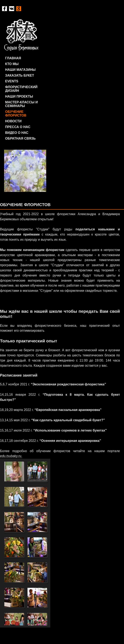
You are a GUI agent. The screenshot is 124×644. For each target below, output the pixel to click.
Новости (13, 121)
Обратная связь (20, 138)
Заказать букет (20, 75)
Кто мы (12, 64)
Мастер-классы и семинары (21, 104)
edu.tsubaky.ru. (11, 456)
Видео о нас (17, 133)
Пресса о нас (18, 127)
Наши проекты (19, 96)
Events (12, 81)
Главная (13, 58)
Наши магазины (20, 70)
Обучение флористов (16, 114)
